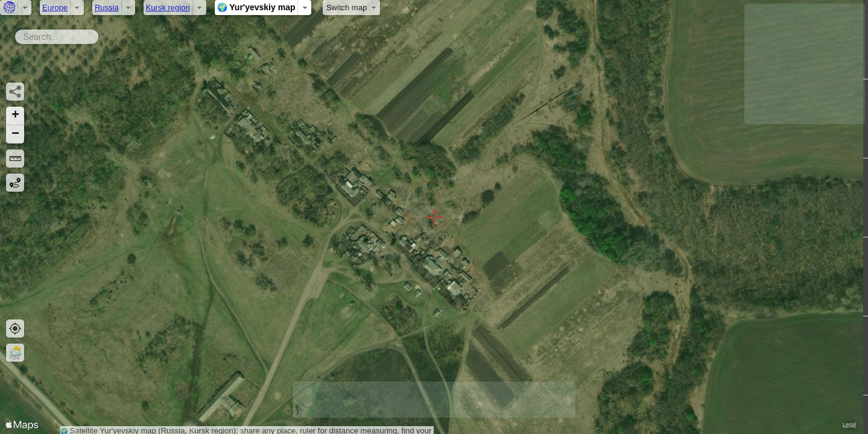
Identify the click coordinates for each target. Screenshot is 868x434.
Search (100, 34)
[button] (15, 116)
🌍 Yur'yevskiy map (256, 7)
